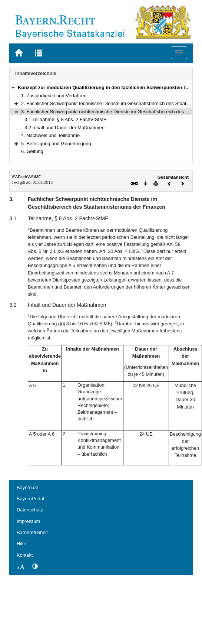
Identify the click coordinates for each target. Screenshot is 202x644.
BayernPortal (30, 499)
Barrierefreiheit (32, 532)
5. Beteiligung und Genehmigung (56, 144)
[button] (13, 87)
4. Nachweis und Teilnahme (50, 135)
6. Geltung (32, 151)
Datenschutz (30, 510)
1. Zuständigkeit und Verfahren (54, 96)
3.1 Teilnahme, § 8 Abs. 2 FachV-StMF (65, 119)
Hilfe (21, 544)
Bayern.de (27, 487)
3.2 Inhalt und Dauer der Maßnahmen (64, 128)
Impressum (28, 521)
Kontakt (25, 555)
